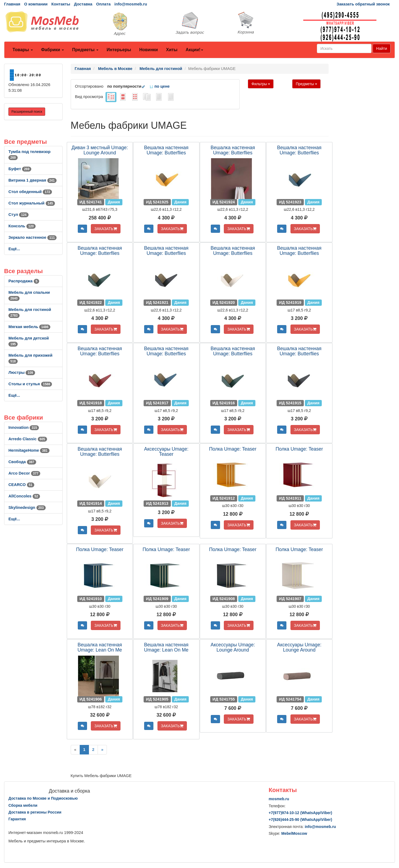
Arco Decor (24, 473)
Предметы (85, 50)
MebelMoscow (294, 833)
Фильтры (261, 84)
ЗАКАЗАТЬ (106, 229)
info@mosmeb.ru (131, 4)
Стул (18, 215)
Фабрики (52, 50)
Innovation (24, 427)
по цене (160, 86)
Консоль (22, 226)
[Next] (102, 750)
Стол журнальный (32, 203)
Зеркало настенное (33, 237)
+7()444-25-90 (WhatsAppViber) (301, 820)
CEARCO (21, 485)
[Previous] (75, 750)
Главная (12, 4)
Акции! (194, 50)
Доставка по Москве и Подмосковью (43, 798)
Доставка (83, 4)
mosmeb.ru (279, 799)
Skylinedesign (27, 508)
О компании (36, 4)
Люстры (22, 372)
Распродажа (24, 281)
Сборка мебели (23, 805)
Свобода (22, 462)
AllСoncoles (24, 496)
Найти (382, 48)
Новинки (149, 50)
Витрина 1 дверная (33, 180)
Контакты (61, 4)
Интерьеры (119, 50)
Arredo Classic (28, 439)
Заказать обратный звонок (363, 4)
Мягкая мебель (29, 327)
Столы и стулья (30, 384)
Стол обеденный (30, 192)
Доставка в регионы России (35, 812)
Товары (23, 50)
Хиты (172, 50)
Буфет (20, 169)
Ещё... (14, 249)
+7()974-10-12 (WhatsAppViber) (301, 813)
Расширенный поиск (27, 112)
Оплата (103, 4)
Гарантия (17, 819)
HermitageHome (29, 450)
